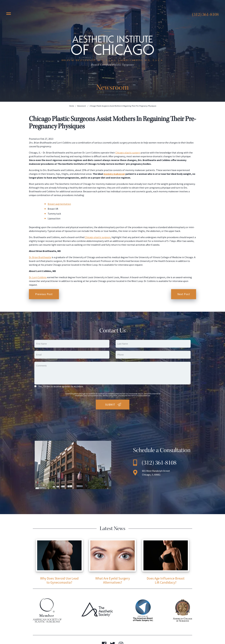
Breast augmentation (59, 204)
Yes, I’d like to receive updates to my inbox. (61, 386)
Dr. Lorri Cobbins (38, 277)
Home (71, 106)
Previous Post (44, 294)
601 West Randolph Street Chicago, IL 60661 (156, 473)
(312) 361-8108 (205, 14)
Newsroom (81, 106)
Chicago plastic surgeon (98, 237)
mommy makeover (114, 174)
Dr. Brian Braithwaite (40, 257)
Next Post (184, 294)
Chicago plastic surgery (128, 153)
